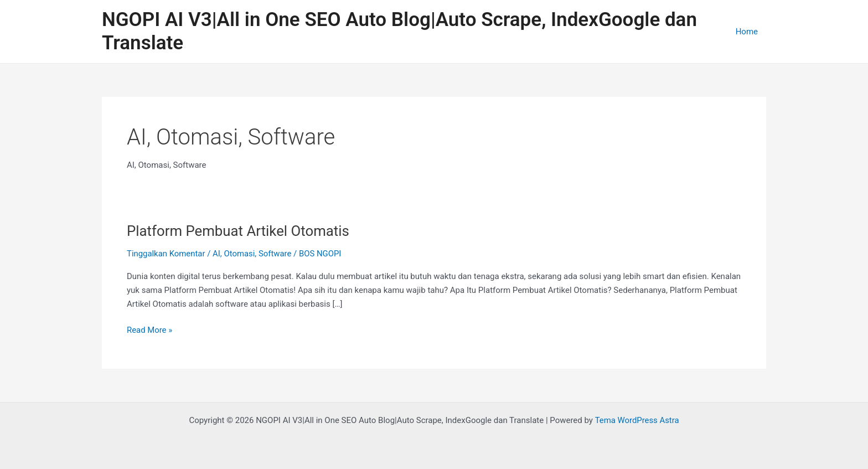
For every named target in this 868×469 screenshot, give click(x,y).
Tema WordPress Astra (637, 420)
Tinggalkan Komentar (166, 254)
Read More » (150, 329)
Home (747, 32)
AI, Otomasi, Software (253, 254)
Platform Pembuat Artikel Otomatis (239, 231)
